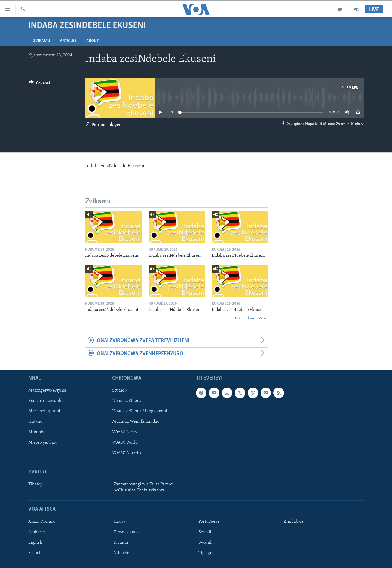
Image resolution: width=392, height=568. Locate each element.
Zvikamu (42, 41)
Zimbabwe (294, 522)
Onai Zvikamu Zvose (251, 318)
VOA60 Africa (125, 432)
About (93, 41)
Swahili (206, 543)
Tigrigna (206, 553)
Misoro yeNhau (43, 443)
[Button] (39, 84)
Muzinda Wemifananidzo (136, 422)
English (35, 543)
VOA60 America (127, 453)
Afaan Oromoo (42, 522)
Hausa (120, 522)
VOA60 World (125, 443)
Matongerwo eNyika (47, 391)
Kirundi (121, 543)
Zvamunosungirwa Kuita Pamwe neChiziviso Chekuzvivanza (144, 487)
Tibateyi (36, 484)
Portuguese (209, 522)
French (35, 553)
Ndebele (121, 553)
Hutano (35, 422)
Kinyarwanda (126, 532)
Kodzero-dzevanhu (46, 401)
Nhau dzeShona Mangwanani (140, 412)
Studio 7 (120, 391)
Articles (68, 41)
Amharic (36, 532)
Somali (205, 532)
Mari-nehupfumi (44, 412)
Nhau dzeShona (127, 401)
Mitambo (37, 432)
